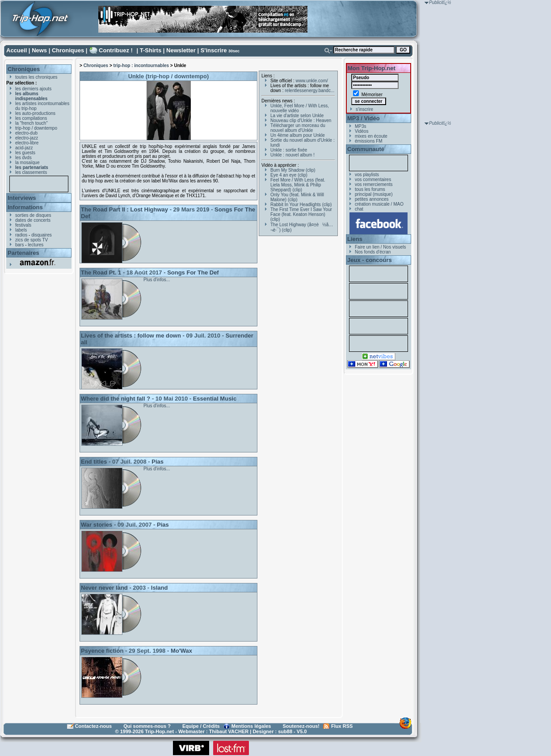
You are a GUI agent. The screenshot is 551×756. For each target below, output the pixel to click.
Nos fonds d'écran (373, 252)
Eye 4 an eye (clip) (289, 175)
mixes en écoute (371, 136)
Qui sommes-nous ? (147, 726)
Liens (355, 239)
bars (19, 245)
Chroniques (68, 50)
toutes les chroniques (36, 77)
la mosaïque (27, 163)
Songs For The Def (193, 272)
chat (359, 209)
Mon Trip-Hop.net (372, 68)
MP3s (361, 126)
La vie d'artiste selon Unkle (297, 116)
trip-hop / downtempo (36, 128)
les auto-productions (35, 113)
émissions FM (369, 141)
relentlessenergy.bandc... (309, 91)
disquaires (42, 235)
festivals (23, 225)
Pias (158, 462)
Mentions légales (251, 726)
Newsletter (181, 50)
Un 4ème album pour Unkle (298, 135)
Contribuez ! (116, 50)
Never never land (104, 588)
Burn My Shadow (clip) (293, 170)
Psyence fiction (102, 651)
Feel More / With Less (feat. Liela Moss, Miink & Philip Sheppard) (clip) (298, 185)
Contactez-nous (94, 726)
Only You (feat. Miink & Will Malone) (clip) (297, 197)
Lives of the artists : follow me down (131, 336)
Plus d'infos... (157, 280)
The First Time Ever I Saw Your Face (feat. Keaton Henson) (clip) (301, 214)
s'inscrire (364, 109)
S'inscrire (214, 50)
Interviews (22, 198)
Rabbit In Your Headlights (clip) (301, 205)
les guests (25, 153)
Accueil (17, 50)
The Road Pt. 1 (101, 272)
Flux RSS (342, 726)
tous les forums (370, 189)
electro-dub (26, 133)
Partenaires (23, 253)
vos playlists (367, 175)
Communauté (366, 149)
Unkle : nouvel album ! (292, 155)
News (39, 50)
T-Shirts (151, 50)
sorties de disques (33, 215)
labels (21, 230)
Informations (25, 207)
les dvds (23, 158)
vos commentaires (373, 179)
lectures (36, 245)
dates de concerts (33, 220)
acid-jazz (24, 148)
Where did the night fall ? (116, 399)
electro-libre (27, 143)
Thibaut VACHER (229, 731)
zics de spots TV (32, 240)
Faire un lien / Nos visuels (381, 247)
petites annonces (372, 199)
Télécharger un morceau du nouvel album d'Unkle (298, 128)
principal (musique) (374, 194)
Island (160, 588)
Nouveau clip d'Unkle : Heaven (301, 120)
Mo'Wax (181, 651)
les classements (31, 172)
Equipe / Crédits (201, 726)
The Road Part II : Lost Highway (124, 209)
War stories (97, 525)
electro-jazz (27, 138)
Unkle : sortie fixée (289, 150)
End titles (94, 462)
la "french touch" (32, 123)
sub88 (285, 731)
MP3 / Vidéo (364, 118)
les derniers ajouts (33, 89)
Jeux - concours (370, 260)
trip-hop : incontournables (141, 65)
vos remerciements (374, 184)
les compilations (31, 118)
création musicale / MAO (379, 204)
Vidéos (362, 131)
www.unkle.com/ (312, 81)
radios (21, 235)
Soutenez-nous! (301, 726)
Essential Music (215, 399)
